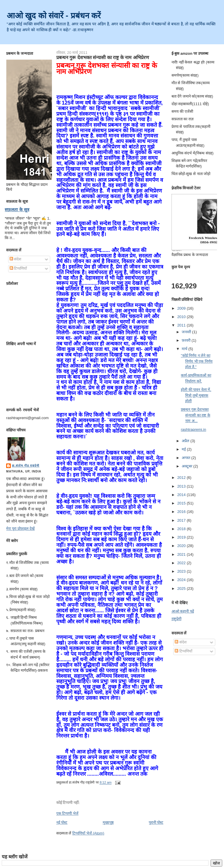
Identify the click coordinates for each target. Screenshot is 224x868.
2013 (182, 486)
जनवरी (187, 332)
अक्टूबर (188, 466)
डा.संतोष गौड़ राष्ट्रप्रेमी (26, 466)
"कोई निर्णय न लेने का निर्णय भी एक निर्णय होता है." (197, 361)
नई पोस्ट (62, 822)
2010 (182, 317)
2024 (182, 580)
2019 (182, 537)
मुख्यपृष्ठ (108, 822)
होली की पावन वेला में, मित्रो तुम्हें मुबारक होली (196, 395)
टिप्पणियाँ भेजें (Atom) (88, 833)
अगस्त (187, 458)
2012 (182, 478)
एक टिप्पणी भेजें (67, 813)
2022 (182, 563)
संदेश (16, 259)
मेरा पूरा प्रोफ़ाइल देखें (20, 529)
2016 (182, 512)
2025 (182, 589)
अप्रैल (186, 441)
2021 (182, 554)
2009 (182, 308)
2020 (182, 546)
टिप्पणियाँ (18, 268)
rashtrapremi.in (194, 429)
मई (184, 449)
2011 (182, 325)
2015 (182, 503)
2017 (182, 520)
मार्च (185, 349)
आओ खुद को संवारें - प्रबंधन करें (54, 16)
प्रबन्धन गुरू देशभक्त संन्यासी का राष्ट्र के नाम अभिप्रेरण (103, 57)
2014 (182, 495)
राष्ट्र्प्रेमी (176, 619)
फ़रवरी (187, 340)
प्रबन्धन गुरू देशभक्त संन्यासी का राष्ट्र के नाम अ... (196, 415)
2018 (182, 529)
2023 (182, 571)
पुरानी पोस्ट (156, 822)
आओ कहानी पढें (183, 611)
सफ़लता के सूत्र (17, 210)
